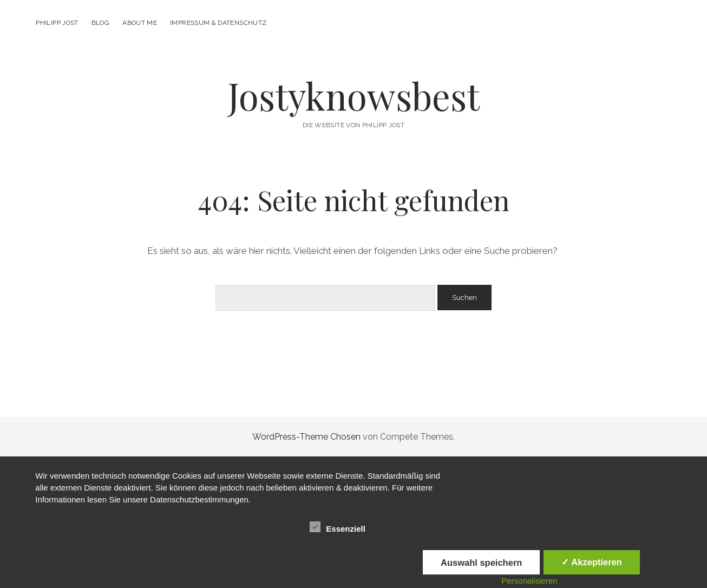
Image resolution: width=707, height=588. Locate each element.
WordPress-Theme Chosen (306, 437)
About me (140, 23)
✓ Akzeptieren (592, 562)
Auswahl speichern (481, 563)
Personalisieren (529, 581)
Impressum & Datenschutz (218, 23)
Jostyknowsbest (354, 96)
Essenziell (338, 527)
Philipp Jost (57, 23)
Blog (100, 23)
